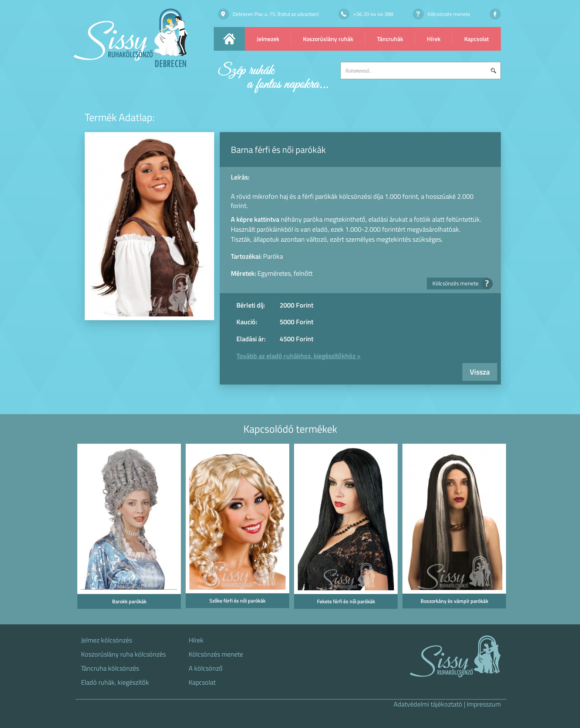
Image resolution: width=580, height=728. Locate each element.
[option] (128, 529)
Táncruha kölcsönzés (110, 668)
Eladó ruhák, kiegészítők (115, 682)
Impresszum (484, 704)
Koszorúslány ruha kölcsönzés (123, 654)
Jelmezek (268, 39)
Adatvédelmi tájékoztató (428, 704)
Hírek (434, 39)
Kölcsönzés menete (460, 283)
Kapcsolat (477, 39)
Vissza (480, 372)
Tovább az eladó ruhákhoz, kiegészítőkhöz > (299, 356)
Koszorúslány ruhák (328, 39)
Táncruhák (390, 39)
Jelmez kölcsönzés (107, 640)
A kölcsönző (206, 668)
